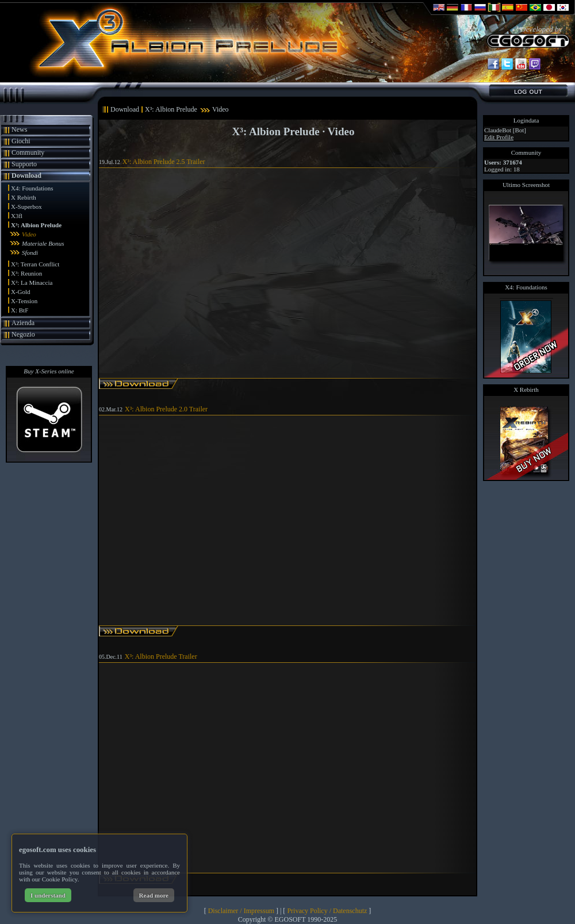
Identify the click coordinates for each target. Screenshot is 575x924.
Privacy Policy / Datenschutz (327, 911)
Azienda (23, 323)
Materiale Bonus (43, 243)
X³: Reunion (26, 273)
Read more (154, 895)
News (19, 129)
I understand (48, 895)
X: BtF (20, 310)
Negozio (23, 334)
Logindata (526, 120)
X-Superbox (26, 207)
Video (29, 234)
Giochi (21, 141)
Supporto (24, 164)
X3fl (17, 216)
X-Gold (21, 292)
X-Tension (24, 301)
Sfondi (30, 253)
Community (28, 152)
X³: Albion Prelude (36, 225)
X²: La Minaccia (32, 282)
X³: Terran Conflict (35, 264)
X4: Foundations (32, 188)
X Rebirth (24, 197)
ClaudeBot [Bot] (505, 130)
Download (26, 175)
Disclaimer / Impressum (241, 911)
